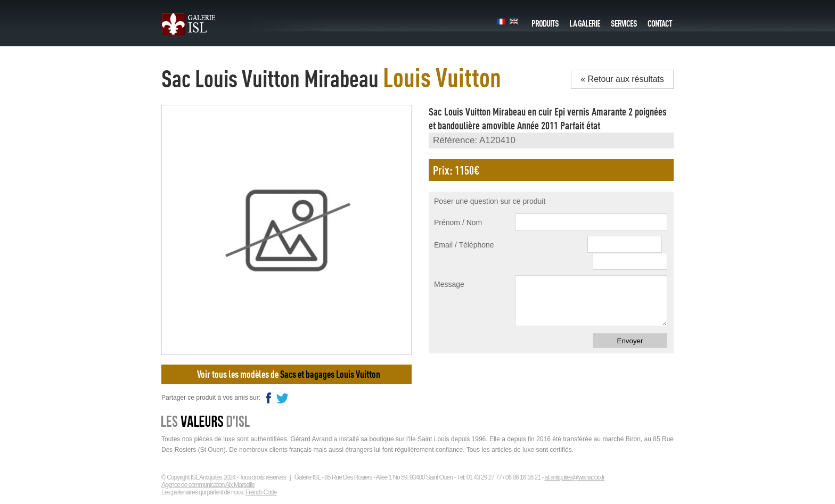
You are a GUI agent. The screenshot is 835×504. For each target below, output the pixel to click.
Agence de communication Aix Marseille (208, 485)
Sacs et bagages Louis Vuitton (330, 374)
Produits (545, 21)
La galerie (585, 21)
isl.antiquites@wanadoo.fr (574, 477)
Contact (660, 21)
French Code (261, 492)
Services (624, 21)
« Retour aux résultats (622, 79)
